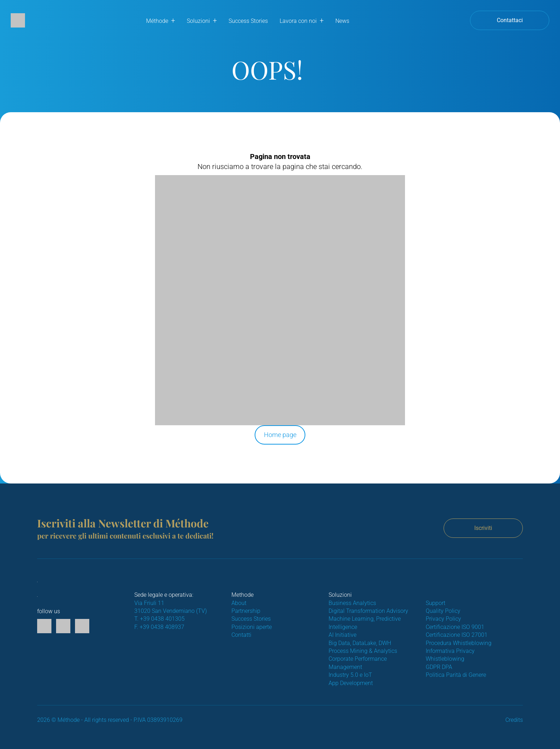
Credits (514, 720)
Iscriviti (483, 528)
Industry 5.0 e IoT (350, 675)
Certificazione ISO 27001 (457, 635)
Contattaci (510, 20)
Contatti (241, 635)
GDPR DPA (439, 667)
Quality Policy (443, 611)
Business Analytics (352, 603)
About (239, 603)
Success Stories (248, 21)
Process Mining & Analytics (363, 651)
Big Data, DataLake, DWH (360, 643)
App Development (351, 683)
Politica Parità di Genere (456, 675)
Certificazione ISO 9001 (455, 627)
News (342, 21)
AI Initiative (342, 635)
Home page (280, 435)
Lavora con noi (298, 21)
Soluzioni (198, 21)
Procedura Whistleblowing (459, 643)
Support (436, 603)
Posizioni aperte (252, 627)
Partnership (246, 611)
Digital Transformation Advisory (368, 611)
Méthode (157, 21)
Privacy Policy (443, 619)
